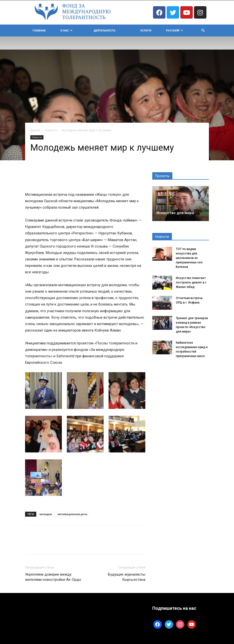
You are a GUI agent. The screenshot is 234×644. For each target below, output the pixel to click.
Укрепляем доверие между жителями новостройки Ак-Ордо (53, 577)
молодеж (46, 514)
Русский (175, 30)
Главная (39, 30)
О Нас (67, 30)
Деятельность (104, 30)
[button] (203, 31)
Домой (35, 130)
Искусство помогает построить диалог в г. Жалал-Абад (192, 282)
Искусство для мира (175, 213)
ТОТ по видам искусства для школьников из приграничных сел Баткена (189, 258)
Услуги (146, 30)
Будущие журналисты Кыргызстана (127, 577)
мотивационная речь (72, 514)
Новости (51, 130)
